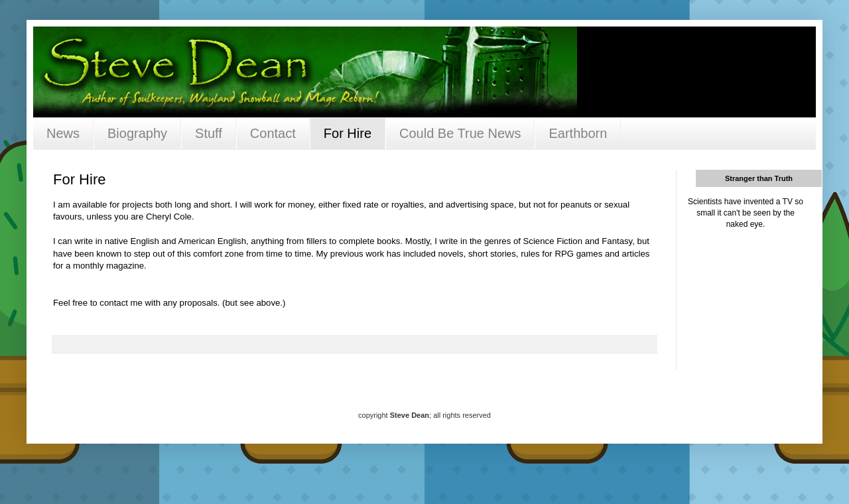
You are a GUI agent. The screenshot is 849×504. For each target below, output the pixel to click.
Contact (273, 133)
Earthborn (578, 133)
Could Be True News (460, 133)
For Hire (348, 133)
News (63, 133)
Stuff (209, 133)
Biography (137, 133)
